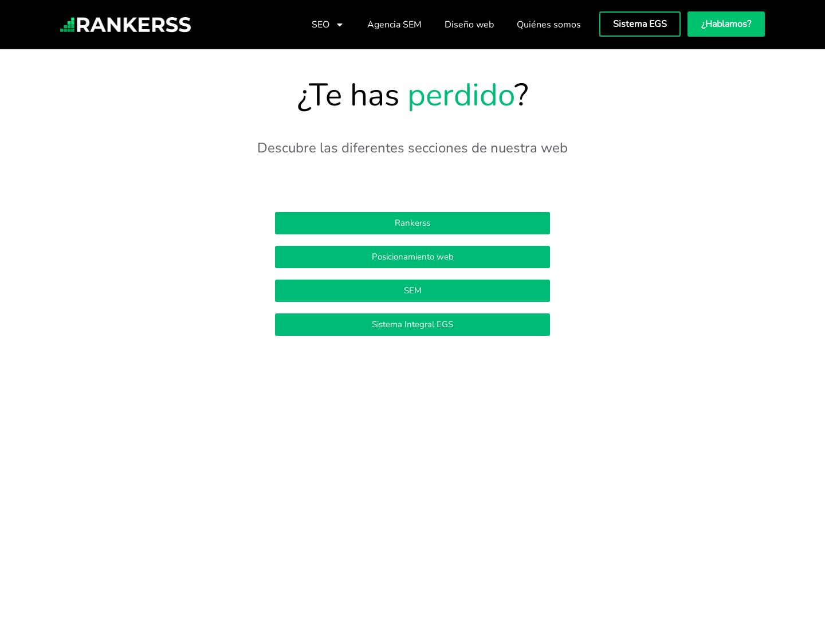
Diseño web (469, 25)
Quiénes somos (549, 25)
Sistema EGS (640, 24)
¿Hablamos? (726, 24)
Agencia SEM (394, 25)
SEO (328, 25)
